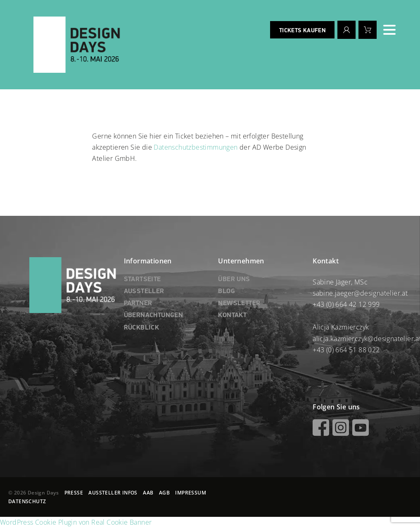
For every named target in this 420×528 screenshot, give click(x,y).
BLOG (227, 291)
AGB (164, 493)
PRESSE (74, 493)
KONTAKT (232, 315)
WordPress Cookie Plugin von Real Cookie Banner (76, 522)
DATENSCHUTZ (27, 501)
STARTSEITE (142, 280)
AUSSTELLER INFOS (113, 493)
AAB (148, 493)
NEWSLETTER (239, 303)
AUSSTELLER (144, 291)
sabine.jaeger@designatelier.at (360, 293)
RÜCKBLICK (142, 328)
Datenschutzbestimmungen (196, 147)
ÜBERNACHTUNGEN (154, 315)
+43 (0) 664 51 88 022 (346, 350)
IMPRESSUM (191, 493)
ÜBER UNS (234, 280)
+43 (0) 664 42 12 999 (346, 304)
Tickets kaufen (302, 31)
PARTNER (138, 303)
